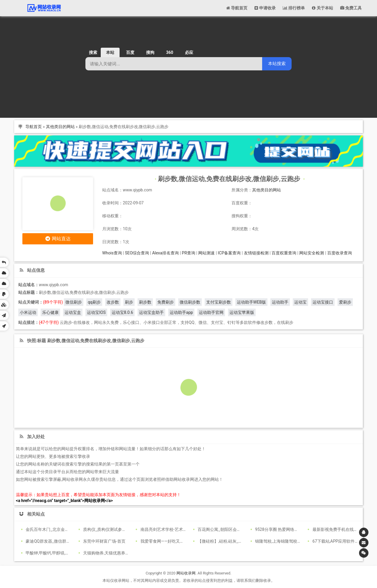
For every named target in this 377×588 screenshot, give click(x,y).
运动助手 (280, 302)
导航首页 (34, 127)
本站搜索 (277, 63)
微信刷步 (74, 302)
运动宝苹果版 (242, 312)
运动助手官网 (211, 312)
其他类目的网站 (60, 127)
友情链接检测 (256, 253)
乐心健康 (50, 312)
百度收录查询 (340, 253)
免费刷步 (166, 302)
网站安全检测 (312, 253)
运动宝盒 (73, 312)
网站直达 (58, 239)
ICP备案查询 (229, 253)
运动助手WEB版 (251, 302)
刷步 (129, 302)
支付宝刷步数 (219, 302)
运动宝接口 (323, 302)
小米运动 (28, 312)
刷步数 (145, 302)
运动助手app (181, 312)
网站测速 (206, 253)
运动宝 (300, 302)
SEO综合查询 (137, 253)
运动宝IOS (96, 312)
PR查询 (188, 253)
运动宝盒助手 (151, 312)
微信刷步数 (190, 302)
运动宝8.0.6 (122, 312)
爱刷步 (345, 302)
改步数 (113, 302)
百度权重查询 (284, 253)
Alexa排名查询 (165, 253)
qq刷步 (94, 302)
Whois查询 (112, 253)
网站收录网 (186, 573)
